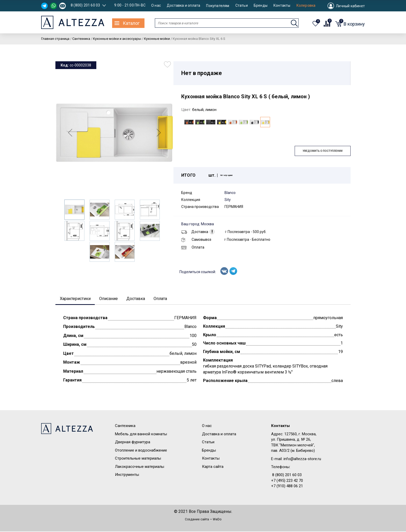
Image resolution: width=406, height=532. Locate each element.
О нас (156, 6)
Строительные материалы (138, 459)
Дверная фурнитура (133, 443)
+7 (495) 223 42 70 (287, 481)
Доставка (195, 232)
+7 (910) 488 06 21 (287, 487)
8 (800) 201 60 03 (85, 5)
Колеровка (306, 6)
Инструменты (127, 475)
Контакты (282, 6)
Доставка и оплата (183, 6)
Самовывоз (196, 239)
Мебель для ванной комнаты (141, 434)
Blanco (230, 193)
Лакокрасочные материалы (140, 467)
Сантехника (125, 426)
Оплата (193, 247)
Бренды (261, 6)
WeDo (217, 520)
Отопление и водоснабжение (141, 451)
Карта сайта (213, 467)
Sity (228, 200)
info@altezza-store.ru (302, 459)
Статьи (242, 6)
